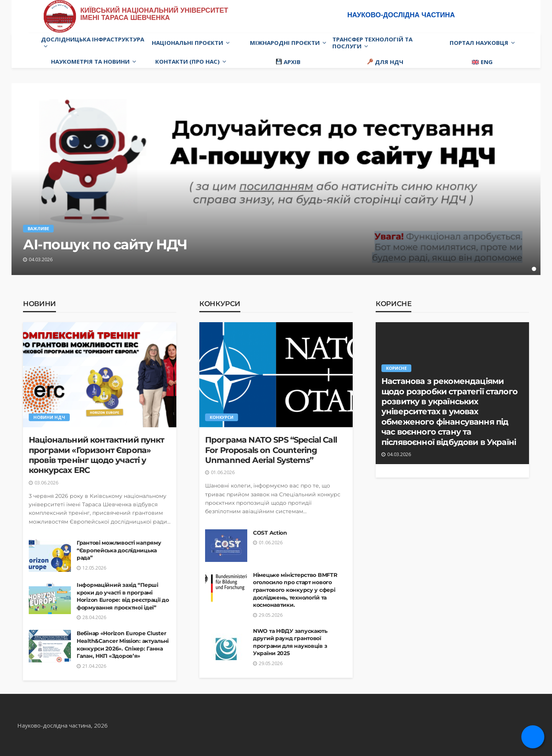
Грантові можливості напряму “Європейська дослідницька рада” (119, 550)
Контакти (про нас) (187, 61)
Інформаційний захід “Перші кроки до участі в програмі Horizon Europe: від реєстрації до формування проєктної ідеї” (123, 596)
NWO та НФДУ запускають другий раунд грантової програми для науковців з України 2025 (290, 642)
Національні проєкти (187, 43)
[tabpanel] (276, 179)
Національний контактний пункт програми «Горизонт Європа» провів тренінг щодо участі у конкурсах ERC (97, 455)
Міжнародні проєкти (285, 43)
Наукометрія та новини (90, 61)
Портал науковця (479, 43)
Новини (39, 304)
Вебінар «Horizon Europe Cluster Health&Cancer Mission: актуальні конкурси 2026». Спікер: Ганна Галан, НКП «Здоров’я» (123, 645)
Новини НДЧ (49, 417)
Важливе (38, 228)
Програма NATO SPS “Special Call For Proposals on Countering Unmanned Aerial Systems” (271, 450)
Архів (288, 62)
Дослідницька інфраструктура (93, 39)
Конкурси (220, 304)
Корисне (393, 304)
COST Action (270, 533)
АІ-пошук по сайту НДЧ (105, 245)
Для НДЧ (385, 62)
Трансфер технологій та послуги (372, 43)
